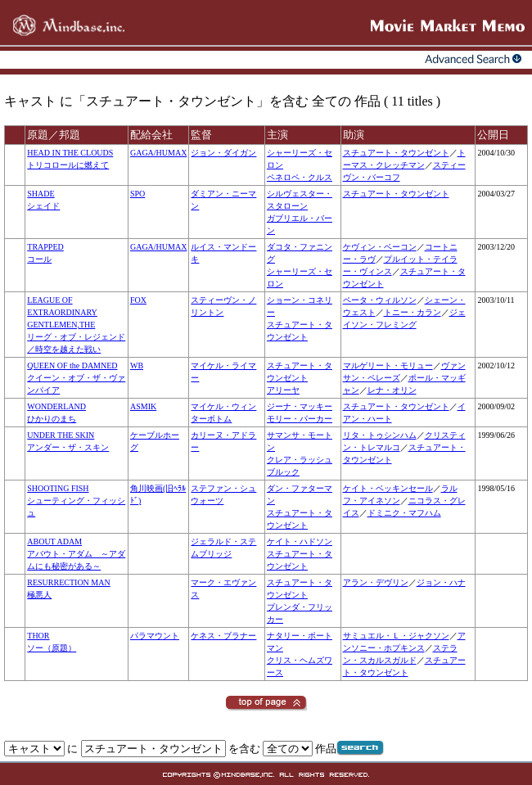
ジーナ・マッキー (300, 406)
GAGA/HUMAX (158, 153)
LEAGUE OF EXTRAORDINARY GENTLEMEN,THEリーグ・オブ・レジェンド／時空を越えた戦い (76, 325)
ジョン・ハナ (441, 582)
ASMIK (143, 406)
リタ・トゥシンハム (380, 435)
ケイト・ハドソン (300, 541)
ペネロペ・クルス (300, 177)
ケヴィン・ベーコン (380, 247)
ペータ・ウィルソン (380, 300)
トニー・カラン (413, 312)
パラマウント (155, 636)
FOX (138, 300)
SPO (138, 194)
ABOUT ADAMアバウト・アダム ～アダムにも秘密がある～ (76, 554)
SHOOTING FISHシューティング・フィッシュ (76, 501)
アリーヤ (283, 390)
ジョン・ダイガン (223, 153)
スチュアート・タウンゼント (396, 153)
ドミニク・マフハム (404, 513)
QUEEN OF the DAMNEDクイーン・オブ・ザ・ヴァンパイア (76, 378)
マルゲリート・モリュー (388, 365)
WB (137, 365)
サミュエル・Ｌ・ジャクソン (396, 636)
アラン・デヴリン (376, 582)
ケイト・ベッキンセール (388, 488)
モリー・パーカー (300, 419)
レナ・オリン (392, 390)
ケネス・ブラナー (223, 636)
